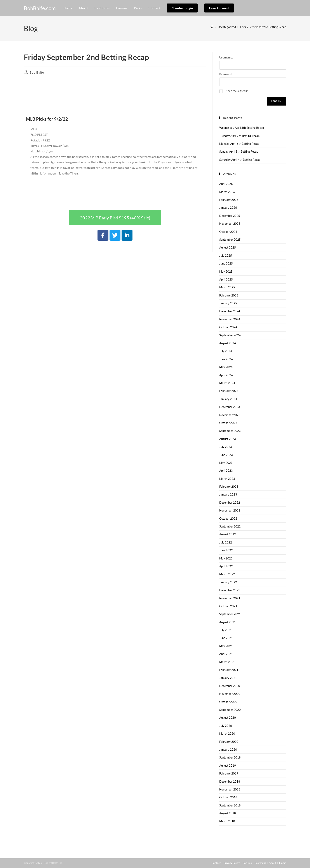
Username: (226, 57)
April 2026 (226, 184)
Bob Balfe (37, 72)
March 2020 (227, 734)
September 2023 (230, 431)
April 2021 (226, 654)
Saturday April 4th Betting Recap (240, 160)
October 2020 (228, 702)
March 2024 (227, 383)
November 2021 (230, 598)
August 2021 (228, 622)
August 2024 (228, 343)
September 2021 (230, 614)
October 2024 (228, 327)
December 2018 (230, 782)
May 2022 (226, 558)
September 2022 (230, 526)
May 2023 (226, 463)
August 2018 (228, 813)
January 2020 (228, 750)
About (273, 863)
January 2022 (228, 582)
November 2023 (230, 415)
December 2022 (230, 503)
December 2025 (230, 216)
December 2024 (230, 311)
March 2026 (227, 192)
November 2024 (230, 319)
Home (283, 863)
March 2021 (227, 662)
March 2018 (227, 821)
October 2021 (228, 606)
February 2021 (229, 670)
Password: (226, 74)
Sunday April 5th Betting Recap (239, 152)
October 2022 (228, 519)
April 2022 (226, 566)
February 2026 (229, 200)
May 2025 (226, 272)
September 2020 (230, 710)
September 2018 (230, 805)
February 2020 (229, 742)
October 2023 (228, 423)
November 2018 (230, 789)
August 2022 (228, 534)
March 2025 (227, 287)
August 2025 (228, 247)
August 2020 (228, 718)
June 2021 (226, 638)
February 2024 (229, 391)
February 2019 (229, 773)
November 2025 (230, 224)
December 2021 (230, 590)
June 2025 (226, 263)
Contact (216, 863)
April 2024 (226, 375)
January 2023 (228, 494)
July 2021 (226, 630)
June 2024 (226, 359)
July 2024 (226, 351)
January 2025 (228, 303)
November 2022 (230, 510)
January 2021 (228, 678)
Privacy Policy (232, 863)
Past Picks (260, 863)
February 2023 (229, 487)
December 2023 (230, 407)
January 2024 (228, 399)
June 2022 (226, 550)
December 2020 (230, 686)
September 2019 (230, 757)
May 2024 (226, 367)
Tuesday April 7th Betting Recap (239, 136)
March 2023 (227, 479)
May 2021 (226, 646)
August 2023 (228, 439)
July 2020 (226, 726)
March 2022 (227, 574)
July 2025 (226, 256)
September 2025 (230, 240)
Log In (276, 101)
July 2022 (226, 542)
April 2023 (226, 471)
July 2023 (226, 447)
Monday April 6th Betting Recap (239, 144)
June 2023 (226, 455)
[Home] (212, 27)
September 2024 (230, 335)
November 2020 (230, 694)
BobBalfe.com (40, 8)
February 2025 (229, 295)
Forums (247, 863)
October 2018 (228, 797)
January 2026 (228, 208)
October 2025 (228, 232)
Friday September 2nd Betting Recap (263, 27)
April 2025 (226, 279)
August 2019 (228, 766)
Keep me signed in (237, 91)
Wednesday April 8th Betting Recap (242, 128)
